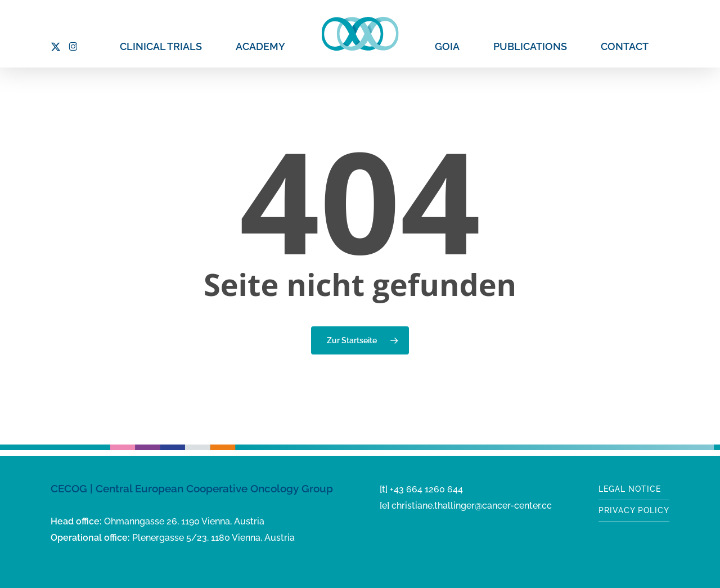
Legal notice (630, 489)
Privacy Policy (634, 510)
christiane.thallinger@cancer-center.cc (472, 506)
